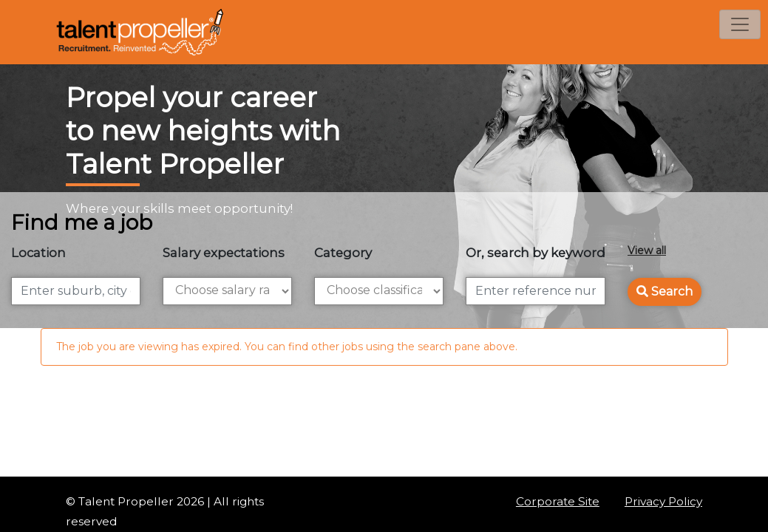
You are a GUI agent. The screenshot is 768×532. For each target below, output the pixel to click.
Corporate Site (558, 501)
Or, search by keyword (536, 253)
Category (343, 253)
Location (38, 253)
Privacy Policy (663, 501)
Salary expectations (224, 253)
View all (647, 250)
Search (665, 291)
